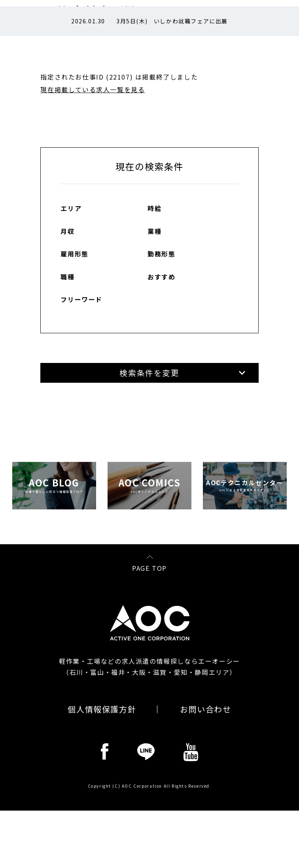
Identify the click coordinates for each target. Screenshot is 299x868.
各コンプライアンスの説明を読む (238, 616)
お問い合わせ (206, 808)
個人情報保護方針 (102, 808)
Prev (25, 21)
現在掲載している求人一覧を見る (93, 89)
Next (274, 21)
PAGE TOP (149, 667)
